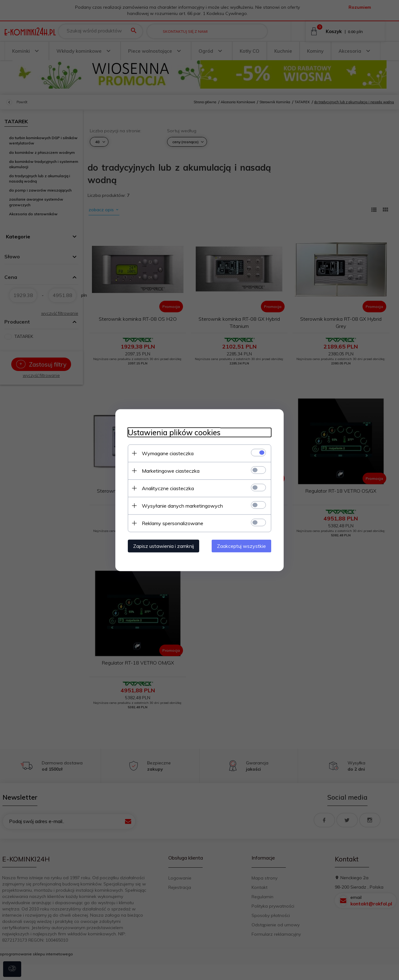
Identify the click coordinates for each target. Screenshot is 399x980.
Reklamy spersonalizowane (173, 523)
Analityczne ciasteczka (168, 488)
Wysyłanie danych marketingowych (182, 505)
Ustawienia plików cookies (174, 432)
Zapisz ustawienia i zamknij (163, 546)
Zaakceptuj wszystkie (241, 546)
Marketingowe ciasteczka (171, 470)
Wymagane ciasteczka (168, 453)
